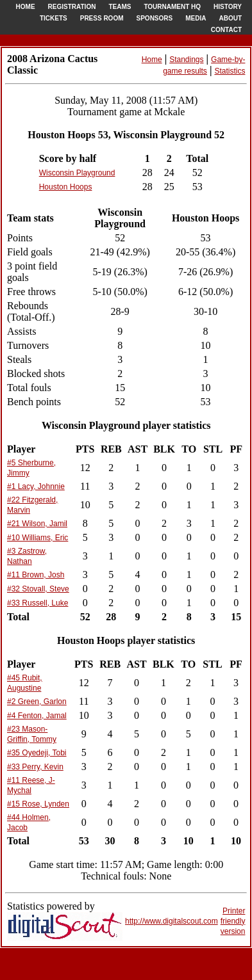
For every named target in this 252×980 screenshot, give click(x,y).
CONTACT (226, 30)
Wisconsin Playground (77, 173)
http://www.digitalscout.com (172, 921)
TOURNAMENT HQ (172, 7)
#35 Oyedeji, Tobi (37, 753)
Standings (186, 60)
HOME (26, 7)
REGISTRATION (72, 7)
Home (152, 60)
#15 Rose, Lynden (38, 804)
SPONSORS (155, 18)
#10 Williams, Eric (38, 538)
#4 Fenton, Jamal (37, 716)
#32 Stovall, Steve (38, 589)
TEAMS (120, 7)
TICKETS (54, 18)
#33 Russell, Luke (38, 603)
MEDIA (196, 18)
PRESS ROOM (102, 18)
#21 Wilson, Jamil (37, 524)
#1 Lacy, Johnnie (36, 486)
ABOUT (230, 18)
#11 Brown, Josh (36, 575)
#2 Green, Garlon (37, 702)
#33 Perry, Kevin (35, 767)
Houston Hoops (66, 187)
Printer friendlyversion (233, 921)
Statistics (230, 71)
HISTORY (228, 7)
